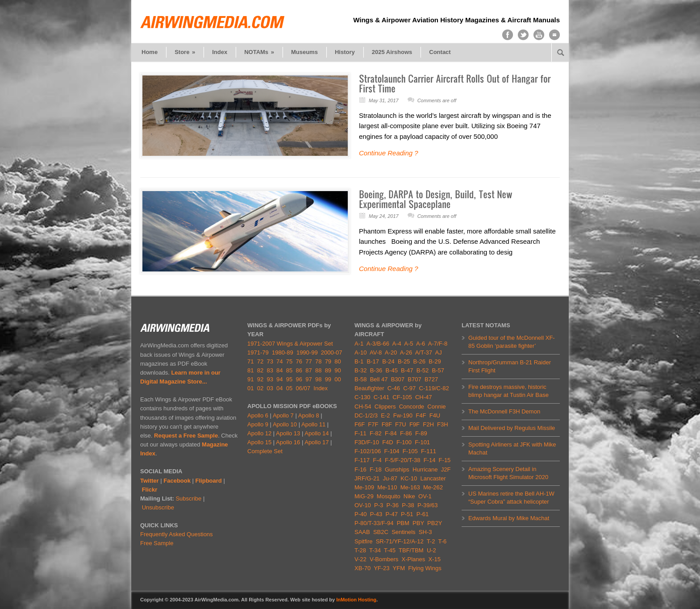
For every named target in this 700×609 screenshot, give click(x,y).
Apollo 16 (288, 442)
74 (279, 361)
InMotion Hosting (356, 600)
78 (318, 361)
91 (250, 379)
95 (289, 379)
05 (289, 388)
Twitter (150, 481)
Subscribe (188, 498)
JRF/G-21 (367, 478)
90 (337, 370)
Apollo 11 (313, 424)
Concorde (412, 407)
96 (299, 379)
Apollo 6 (258, 415)
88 (318, 370)
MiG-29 (364, 496)
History (345, 52)
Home (150, 52)
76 (299, 361)
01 (250, 388)
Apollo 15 (259, 442)
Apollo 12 (259, 433)
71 (250, 361)
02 (260, 388)
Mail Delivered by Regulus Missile (512, 428)
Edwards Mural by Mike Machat (509, 518)
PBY (418, 523)
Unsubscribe (158, 507)
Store (185, 52)
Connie (436, 407)
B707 (414, 379)
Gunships (397, 469)
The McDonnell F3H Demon (504, 411)
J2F (446, 469)
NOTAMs (259, 52)
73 (270, 361)
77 (308, 361)
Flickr (150, 490)
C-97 (409, 388)
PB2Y (435, 523)
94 (279, 379)
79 (328, 361)
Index (220, 52)
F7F (373, 424)
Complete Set (265, 451)
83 (270, 370)
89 (328, 370)
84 (279, 370)
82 (260, 370)
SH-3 (425, 532)
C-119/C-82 (434, 388)
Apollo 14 (317, 433)
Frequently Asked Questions (177, 534)
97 (308, 379)
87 (308, 370)
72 (260, 361)
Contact (440, 52)
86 (299, 370)
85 (289, 370)
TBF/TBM (411, 550)
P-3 (379, 505)
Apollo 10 (285, 424)
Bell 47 (379, 379)
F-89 (421, 433)
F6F (360, 424)
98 (318, 379)
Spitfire (363, 541)
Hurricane (425, 469)
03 (270, 388)
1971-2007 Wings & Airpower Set (290, 344)
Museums (304, 52)
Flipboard (209, 481)
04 (279, 388)
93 (270, 379)
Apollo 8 (309, 415)
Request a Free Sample (186, 436)
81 (250, 370)
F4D (388, 442)
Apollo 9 (258, 424)
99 (328, 379)
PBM (403, 523)
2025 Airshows (392, 52)
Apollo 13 (288, 433)
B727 (431, 379)
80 (337, 361)
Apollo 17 (317, 442)
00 (337, 379)
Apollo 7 (283, 415)
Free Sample (157, 543)
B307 (398, 379)
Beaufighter (371, 388)
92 (260, 379)
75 (289, 361)
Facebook (177, 481)
